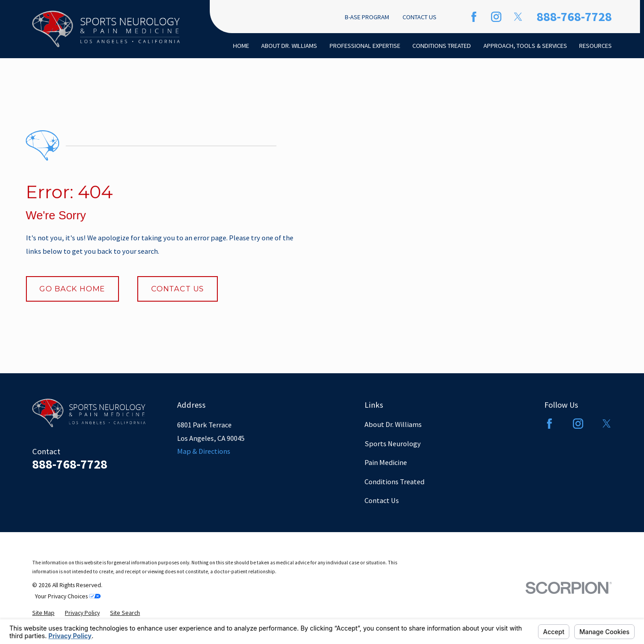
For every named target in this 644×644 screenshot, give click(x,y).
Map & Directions (204, 451)
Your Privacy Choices (68, 596)
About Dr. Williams (393, 424)
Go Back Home (72, 289)
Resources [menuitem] (595, 46)
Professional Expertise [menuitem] (365, 46)
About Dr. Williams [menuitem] (289, 46)
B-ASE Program (367, 17)
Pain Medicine (386, 462)
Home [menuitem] (241, 46)
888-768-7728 (574, 17)
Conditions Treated (394, 482)
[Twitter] (518, 17)
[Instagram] (496, 17)
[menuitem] (43, 613)
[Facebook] (474, 17)
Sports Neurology (393, 444)
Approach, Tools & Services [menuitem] (525, 46)
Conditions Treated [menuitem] (442, 46)
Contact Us (419, 17)
